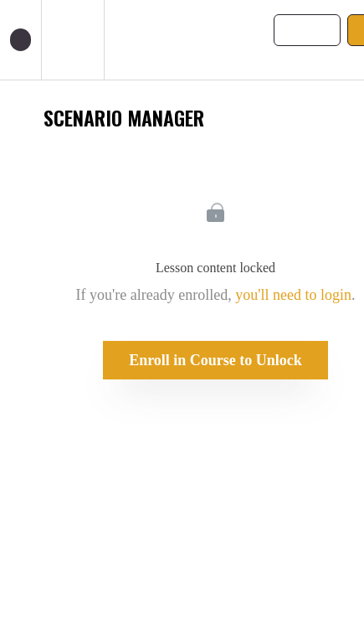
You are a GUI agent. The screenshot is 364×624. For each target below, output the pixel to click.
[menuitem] (72, 40)
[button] (21, 40)
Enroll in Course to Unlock (215, 360)
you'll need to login (293, 295)
